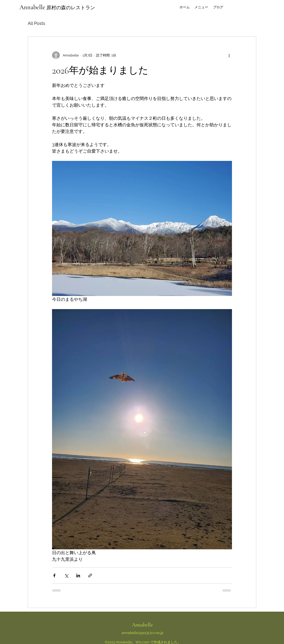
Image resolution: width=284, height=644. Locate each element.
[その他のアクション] (229, 55)
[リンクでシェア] (90, 575)
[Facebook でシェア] (54, 575)
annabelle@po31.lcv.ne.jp (142, 633)
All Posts (36, 23)
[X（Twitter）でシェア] (66, 575)
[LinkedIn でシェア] (78, 575)
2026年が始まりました (100, 70)
